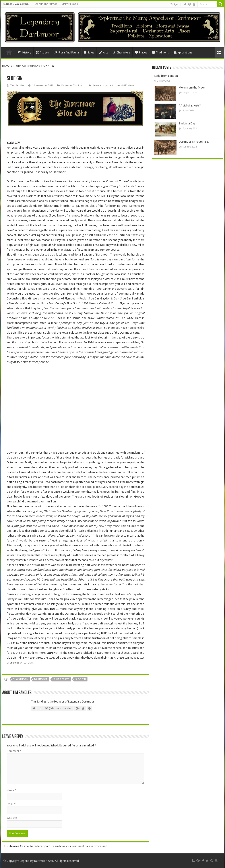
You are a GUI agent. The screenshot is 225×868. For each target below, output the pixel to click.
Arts (104, 52)
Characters (122, 52)
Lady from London (166, 76)
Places (141, 52)
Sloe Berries (61, 679)
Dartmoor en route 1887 (194, 142)
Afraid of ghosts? (190, 105)
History (24, 52)
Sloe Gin (81, 679)
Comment (14, 751)
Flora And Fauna (67, 52)
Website (12, 818)
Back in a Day (187, 123)
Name (12, 790)
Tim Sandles (17, 86)
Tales (89, 52)
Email (11, 804)
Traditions (160, 52)
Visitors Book (70, 4)
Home (9, 52)
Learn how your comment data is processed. (80, 846)
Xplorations (183, 52)
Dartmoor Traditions (27, 66)
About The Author (46, 4)
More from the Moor (192, 88)
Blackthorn (20, 679)
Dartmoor (41, 679)
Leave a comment (103, 86)
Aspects (43, 52)
